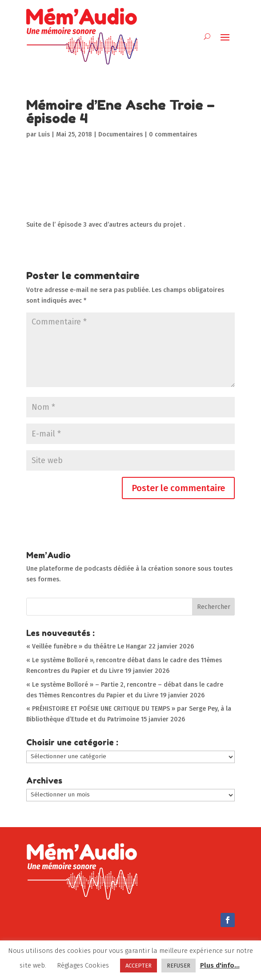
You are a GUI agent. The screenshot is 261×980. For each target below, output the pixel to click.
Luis (44, 134)
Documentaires (120, 134)
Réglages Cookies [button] (83, 965)
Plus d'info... (220, 965)
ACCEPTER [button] (139, 966)
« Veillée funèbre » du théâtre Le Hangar (86, 646)
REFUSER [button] (179, 966)
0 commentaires (173, 134)
